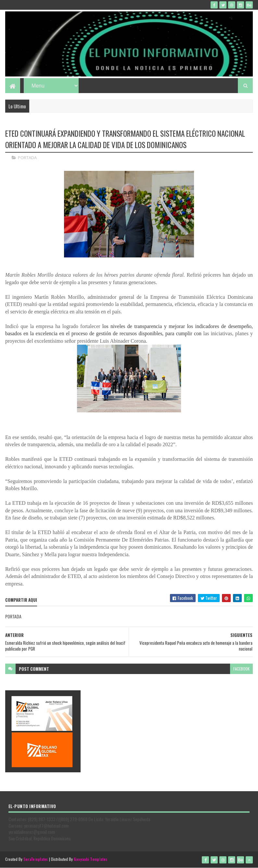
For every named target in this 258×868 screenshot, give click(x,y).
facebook (241, 669)
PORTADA (27, 158)
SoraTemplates (36, 859)
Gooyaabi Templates (90, 859)
